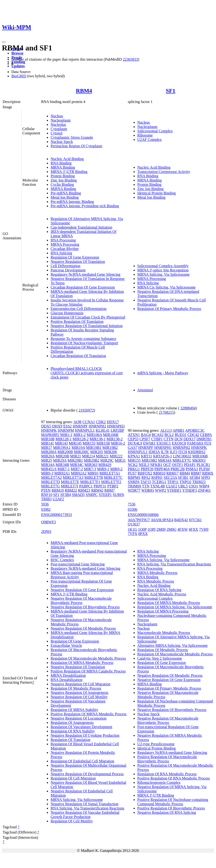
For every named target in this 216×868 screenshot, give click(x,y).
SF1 (171, 91)
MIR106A (94, 435)
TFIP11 (173, 482)
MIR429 (105, 465)
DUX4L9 (135, 443)
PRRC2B (178, 469)
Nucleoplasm (61, 120)
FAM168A (195, 443)
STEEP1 (105, 495)
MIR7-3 (90, 469)
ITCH (183, 452)
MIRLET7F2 (111, 482)
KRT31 (146, 456)
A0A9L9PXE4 (162, 520)
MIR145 (75, 443)
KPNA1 (134, 456)
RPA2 (146, 478)
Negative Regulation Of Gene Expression (82, 590)
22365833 (130, 59)
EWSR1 (149, 443)
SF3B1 (183, 478)
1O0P (142, 529)
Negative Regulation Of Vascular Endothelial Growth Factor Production (85, 815)
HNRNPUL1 (85, 430)
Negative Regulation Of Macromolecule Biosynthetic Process (81, 601)
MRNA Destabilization (68, 675)
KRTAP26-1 (163, 456)
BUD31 (181, 435)
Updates (18, 66)
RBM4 (84, 91)
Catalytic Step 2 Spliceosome (160, 658)
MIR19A (78, 448)
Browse (17, 53)
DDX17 (113, 422)
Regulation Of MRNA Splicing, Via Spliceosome (175, 607)
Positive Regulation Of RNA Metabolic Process (174, 778)
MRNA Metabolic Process (157, 573)
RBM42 (97, 490)
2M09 (161, 529)
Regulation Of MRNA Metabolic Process (82, 663)
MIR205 (97, 452)
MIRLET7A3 (73, 478)
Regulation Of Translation (70, 740)
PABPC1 (86, 486)
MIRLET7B (94, 478)
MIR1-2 (80, 435)
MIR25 (47, 460)
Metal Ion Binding (65, 197)
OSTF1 (177, 465)
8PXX (143, 534)
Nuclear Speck (62, 142)
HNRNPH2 (97, 426)
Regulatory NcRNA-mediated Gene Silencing (86, 274)
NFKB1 (156, 465)
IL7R (165, 452)
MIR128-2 (81, 439)
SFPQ (206, 478)
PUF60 (204, 469)
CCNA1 (89, 422)
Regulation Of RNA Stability (73, 731)
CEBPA (206, 435)
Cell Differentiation (65, 266)
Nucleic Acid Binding (67, 159)
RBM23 (84, 490)
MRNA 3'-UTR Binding (69, 172)
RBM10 (58, 490)
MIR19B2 (110, 448)
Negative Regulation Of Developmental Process (87, 774)
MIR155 (89, 443)
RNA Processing (63, 240)
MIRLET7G (50, 486)
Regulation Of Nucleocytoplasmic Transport (84, 343)
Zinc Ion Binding (64, 180)
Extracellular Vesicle (66, 645)
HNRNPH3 (116, 426)
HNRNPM (66, 430)
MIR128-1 (64, 439)
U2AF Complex (150, 140)
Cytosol (57, 133)
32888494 (188, 408)
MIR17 (47, 448)
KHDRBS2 (197, 452)
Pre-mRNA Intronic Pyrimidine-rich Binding (85, 206)
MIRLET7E (70, 482)
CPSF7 (145, 439)
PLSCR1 (203, 465)
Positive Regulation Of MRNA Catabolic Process (88, 671)
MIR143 (61, 443)
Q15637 (134, 524)
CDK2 (101, 422)
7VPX (133, 534)
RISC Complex (62, 560)
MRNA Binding (63, 167)
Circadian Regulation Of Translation (78, 356)
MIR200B (65, 452)
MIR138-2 (115, 439)
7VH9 (204, 529)
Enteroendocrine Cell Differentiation (79, 309)
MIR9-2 (116, 469)
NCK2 (133, 465)
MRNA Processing (65, 244)
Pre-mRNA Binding (66, 193)
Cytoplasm (59, 129)
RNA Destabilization (67, 680)
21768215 (166, 412)
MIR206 (110, 452)
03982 (46, 509)
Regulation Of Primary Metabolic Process (169, 309)
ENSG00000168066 (143, 515)
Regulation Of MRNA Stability (74, 710)
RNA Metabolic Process (156, 581)
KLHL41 (103, 430)
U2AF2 (58, 499)
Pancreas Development (68, 270)
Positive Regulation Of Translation (77, 321)
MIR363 (91, 465)
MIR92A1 (62, 473)
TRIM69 (134, 486)
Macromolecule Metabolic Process (164, 633)
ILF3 (173, 452)
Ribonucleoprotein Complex (159, 782)
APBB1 (178, 430)
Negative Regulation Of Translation (78, 262)
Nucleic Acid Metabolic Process (162, 594)
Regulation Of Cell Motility (72, 821)
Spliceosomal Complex (155, 131)
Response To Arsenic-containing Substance (83, 339)
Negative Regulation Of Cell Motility (79, 697)
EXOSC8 (179, 443)
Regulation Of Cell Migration (73, 778)
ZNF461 (204, 490)
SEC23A (170, 478)
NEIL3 (144, 465)
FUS (208, 443)
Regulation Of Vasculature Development (82, 727)
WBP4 (204, 486)
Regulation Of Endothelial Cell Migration (82, 761)
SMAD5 (78, 495)
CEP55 (133, 439)
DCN (178, 439)
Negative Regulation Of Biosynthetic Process (85, 607)
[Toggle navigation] (4, 42)
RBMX (208, 473)
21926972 (86, 410)
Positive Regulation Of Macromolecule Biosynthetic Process (167, 759)
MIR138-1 (98, 439)
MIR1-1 (66, 435)
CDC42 (193, 435)
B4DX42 (181, 520)
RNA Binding (61, 163)
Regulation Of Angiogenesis (72, 723)
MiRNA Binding (63, 189)
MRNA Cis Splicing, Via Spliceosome (166, 287)
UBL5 (183, 486)
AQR (77, 422)
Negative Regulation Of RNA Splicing (167, 812)
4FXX (193, 529)
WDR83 (148, 490)
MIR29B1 (75, 460)
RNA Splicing (61, 253)
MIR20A (48, 456)
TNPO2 (186, 482)
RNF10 (47, 495)
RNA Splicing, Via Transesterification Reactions (87, 808)
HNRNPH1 (163, 448)
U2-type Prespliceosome (156, 744)
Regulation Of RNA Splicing (159, 590)
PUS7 (132, 473)
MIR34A (48, 465)
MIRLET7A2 (51, 478)
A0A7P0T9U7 (139, 520)
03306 (133, 509)
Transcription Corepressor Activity (164, 172)
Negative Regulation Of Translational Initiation (87, 326)
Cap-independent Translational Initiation (82, 227)
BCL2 (169, 435)
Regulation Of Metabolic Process (76, 688)
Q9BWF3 (48, 522)
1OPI (152, 529)
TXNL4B (157, 486)
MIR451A (49, 469)
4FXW (183, 529)
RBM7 (110, 490)
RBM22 (71, 490)
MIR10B (48, 439)
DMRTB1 (204, 439)
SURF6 (118, 495)
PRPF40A (162, 469)
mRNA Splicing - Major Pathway (163, 373)
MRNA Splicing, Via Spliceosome (163, 274)
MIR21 (76, 456)
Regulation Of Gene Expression (75, 257)
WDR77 (134, 490)
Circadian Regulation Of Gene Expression (83, 287)
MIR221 (102, 456)
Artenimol (145, 390)
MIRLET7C (113, 478)
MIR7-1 (64, 469)
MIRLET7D (50, 482)
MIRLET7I (70, 486)
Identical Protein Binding (157, 193)
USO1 (193, 486)
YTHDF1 (174, 490)
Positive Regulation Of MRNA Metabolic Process (89, 714)
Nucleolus (58, 125)
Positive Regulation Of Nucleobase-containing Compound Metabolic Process (173, 802)
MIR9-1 (103, 469)
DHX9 (57, 426)
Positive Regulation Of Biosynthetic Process (171, 808)
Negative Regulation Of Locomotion (79, 718)
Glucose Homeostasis (67, 313)
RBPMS (134, 478)
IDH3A (154, 452)
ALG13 (166, 430)
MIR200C (82, 452)
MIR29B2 (92, 460)
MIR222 (116, 456)
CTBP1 (157, 439)
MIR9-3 (47, 473)
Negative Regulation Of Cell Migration (81, 684)
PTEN (46, 490)
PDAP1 (190, 465)
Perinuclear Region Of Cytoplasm (76, 146)
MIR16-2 (118, 443)
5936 (45, 504)
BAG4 (146, 435)
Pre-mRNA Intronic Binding (72, 202)
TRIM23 (199, 482)
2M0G (172, 529)
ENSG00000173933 (57, 515)
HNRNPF (80, 426)
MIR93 (93, 473)
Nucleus (57, 116)
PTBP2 (113, 486)
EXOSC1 (164, 443)
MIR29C (107, 460)
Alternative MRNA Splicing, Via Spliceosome (173, 645)
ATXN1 (134, 435)
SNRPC (92, 495)
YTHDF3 (190, 490)
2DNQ (46, 532)
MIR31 (120, 460)
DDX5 (46, 426)
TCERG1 (159, 482)
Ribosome (145, 135)
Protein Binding (63, 176)
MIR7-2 (77, 469)
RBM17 (173, 473)
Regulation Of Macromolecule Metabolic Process (88, 658)
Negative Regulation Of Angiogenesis (79, 693)
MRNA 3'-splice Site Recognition (163, 270)
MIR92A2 (79, 473)
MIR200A (49, 452)
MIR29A (60, 460)
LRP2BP (117, 430)
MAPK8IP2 (50, 435)
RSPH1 (157, 478)
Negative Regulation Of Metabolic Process (83, 628)
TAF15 (146, 482)
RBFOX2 (145, 473)
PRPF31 (100, 486)
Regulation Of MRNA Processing (163, 611)
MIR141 (48, 443)
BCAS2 (158, 435)
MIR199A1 (62, 448)
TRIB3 (46, 499)
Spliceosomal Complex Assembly (163, 266)
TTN (146, 486)
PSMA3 (192, 469)
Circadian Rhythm (65, 249)
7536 (132, 504)
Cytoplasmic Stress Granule (72, 137)
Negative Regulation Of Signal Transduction (84, 804)
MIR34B (62, 465)
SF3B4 (66, 495)
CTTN (168, 439)
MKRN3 (199, 460)
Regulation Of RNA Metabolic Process (167, 774)
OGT (167, 465)
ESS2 (67, 426)
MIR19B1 (94, 448)
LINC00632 (182, 456)
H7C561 (195, 520)
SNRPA (134, 482)
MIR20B (62, 456)
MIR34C (77, 465)
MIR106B (111, 435)
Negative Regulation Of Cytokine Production (85, 735)
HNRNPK (49, 430)
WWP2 (161, 490)
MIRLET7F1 (90, 482)
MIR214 (88, 456)
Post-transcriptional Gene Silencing (78, 564)
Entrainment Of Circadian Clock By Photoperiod (88, 317)
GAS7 (133, 448)
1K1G (132, 529)
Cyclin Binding (62, 184)
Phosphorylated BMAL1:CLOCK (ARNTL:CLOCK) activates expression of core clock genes (87, 373)
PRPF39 (147, 469)
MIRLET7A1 (110, 473)
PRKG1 (134, 469)
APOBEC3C (195, 430)
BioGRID (19, 76)
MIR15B (103, 443)
